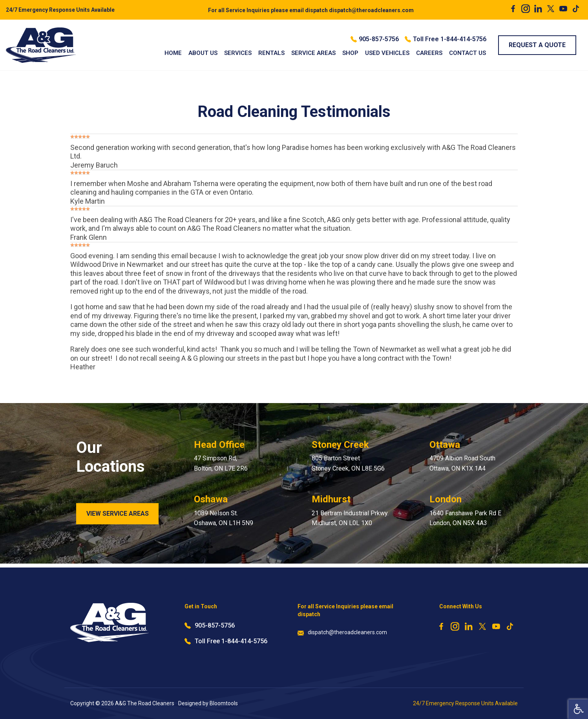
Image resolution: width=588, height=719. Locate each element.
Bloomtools (224, 703)
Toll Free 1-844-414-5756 (446, 39)
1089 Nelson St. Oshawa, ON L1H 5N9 (224, 518)
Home (173, 53)
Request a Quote (537, 45)
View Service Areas (118, 514)
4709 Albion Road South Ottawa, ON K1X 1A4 (462, 463)
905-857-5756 (375, 39)
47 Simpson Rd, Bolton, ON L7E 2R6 (221, 463)
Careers (429, 53)
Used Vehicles (387, 53)
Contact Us (467, 53)
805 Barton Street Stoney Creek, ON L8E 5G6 (348, 463)
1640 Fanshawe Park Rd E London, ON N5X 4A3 (465, 518)
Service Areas (313, 53)
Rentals (271, 53)
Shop (350, 53)
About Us (203, 53)
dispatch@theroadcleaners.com (311, 10)
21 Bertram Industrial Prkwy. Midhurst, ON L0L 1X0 (350, 518)
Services (238, 53)
